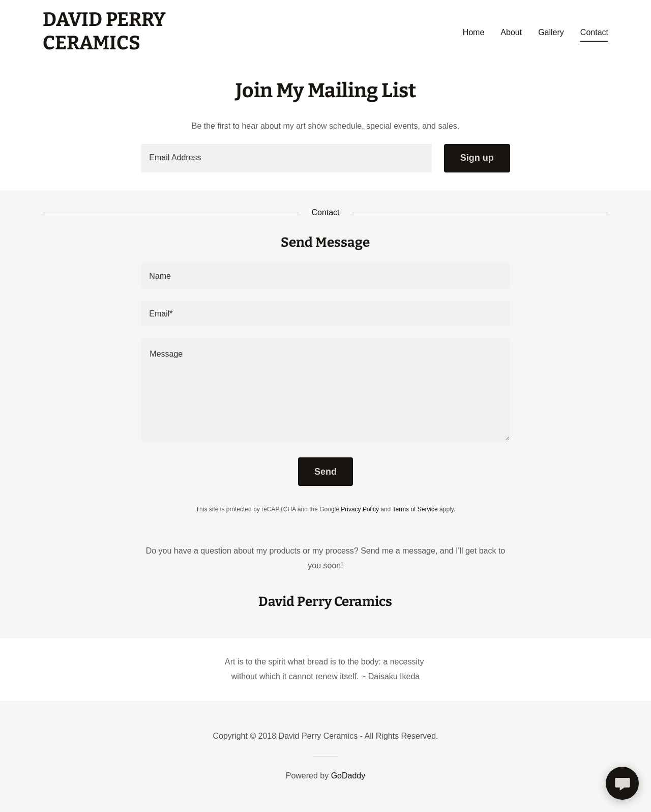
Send (325, 472)
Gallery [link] (551, 32)
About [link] (511, 32)
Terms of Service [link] (415, 509)
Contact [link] (594, 32)
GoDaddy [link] (348, 776)
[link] (104, 47)
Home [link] (474, 32)
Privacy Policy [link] (360, 509)
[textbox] (286, 158)
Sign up (477, 158)
